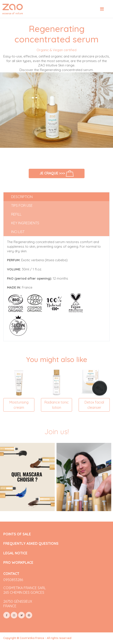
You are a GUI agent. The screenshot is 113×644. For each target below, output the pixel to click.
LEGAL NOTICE (15, 553)
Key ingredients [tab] (25, 223)
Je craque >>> (56, 173)
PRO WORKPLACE (18, 563)
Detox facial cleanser (94, 405)
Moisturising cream (19, 405)
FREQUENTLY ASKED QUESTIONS (31, 544)
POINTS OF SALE (17, 534)
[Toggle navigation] (102, 9)
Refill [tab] (16, 214)
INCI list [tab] (18, 232)
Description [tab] (22, 197)
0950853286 (13, 580)
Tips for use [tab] (22, 205)
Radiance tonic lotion (57, 405)
